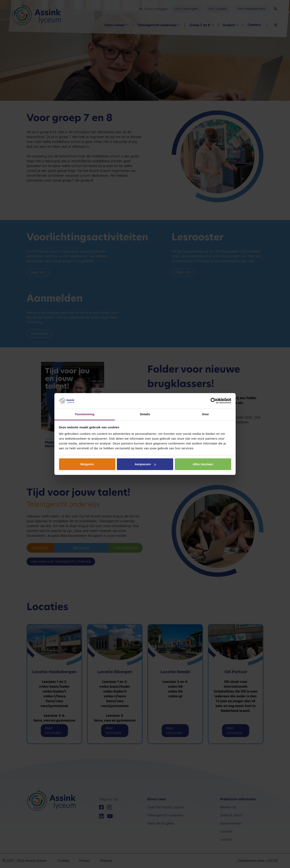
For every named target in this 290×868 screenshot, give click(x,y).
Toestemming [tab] (85, 414)
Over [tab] (206, 414)
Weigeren (87, 464)
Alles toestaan (203, 464)
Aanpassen (145, 464)
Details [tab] (145, 414)
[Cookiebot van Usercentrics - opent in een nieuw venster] (214, 401)
